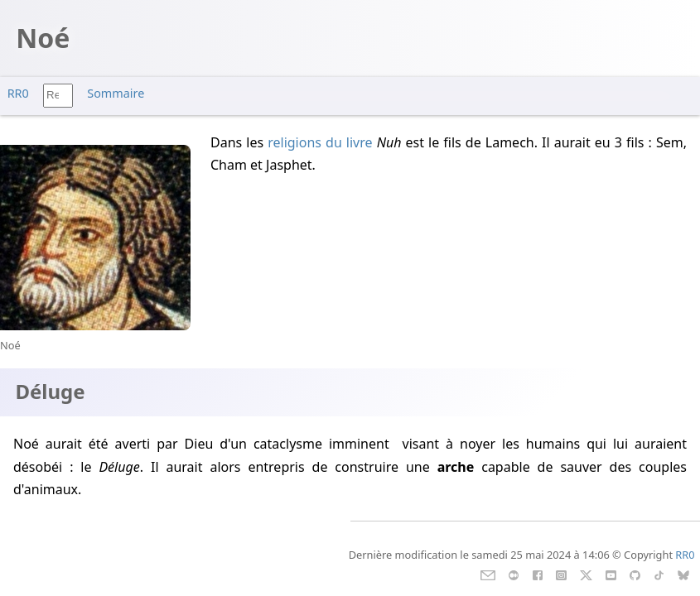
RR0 (18, 93)
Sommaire (116, 93)
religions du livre (320, 142)
